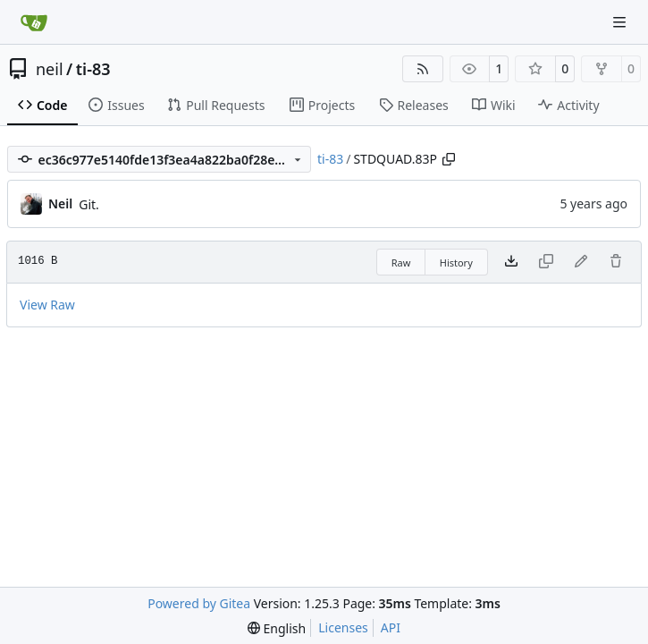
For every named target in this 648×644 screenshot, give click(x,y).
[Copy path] (449, 159)
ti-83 (93, 69)
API (391, 627)
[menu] (277, 628)
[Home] (34, 22)
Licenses (343, 627)
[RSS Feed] (423, 69)
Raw (401, 263)
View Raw (47, 305)
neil (50, 69)
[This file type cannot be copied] (546, 262)
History (456, 263)
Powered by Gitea (199, 603)
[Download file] (511, 262)
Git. (89, 204)
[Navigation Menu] (621, 22)
